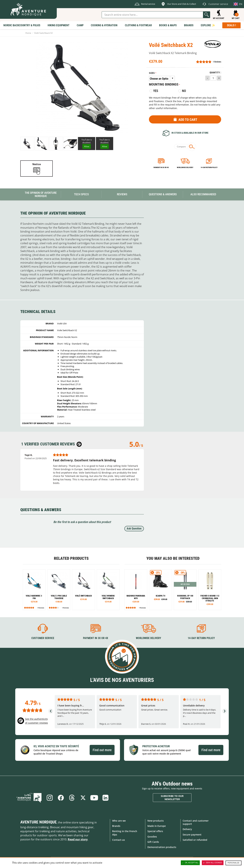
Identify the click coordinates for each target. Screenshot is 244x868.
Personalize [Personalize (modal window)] (233, 863)
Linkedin (105, 798)
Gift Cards (153, 842)
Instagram (49, 798)
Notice (37, 164)
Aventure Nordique (38, 822)
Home (28, 33)
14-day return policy (209, 167)
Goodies (152, 837)
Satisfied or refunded (195, 840)
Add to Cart (188, 120)
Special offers (155, 831)
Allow (87, 146)
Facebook (61, 798)
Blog (29, 798)
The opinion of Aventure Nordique (41, 194)
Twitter (83, 798)
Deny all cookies (213, 863)
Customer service (43, 638)
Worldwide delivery (185, 167)
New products (156, 821)
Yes (156, 91)
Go (207, 15)
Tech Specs (81, 194)
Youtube (94, 798)
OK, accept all (190, 863)
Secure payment (192, 835)
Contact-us (119, 840)
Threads (72, 798)
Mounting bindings (164, 84)
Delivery (187, 829)
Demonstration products (162, 847)
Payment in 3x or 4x (161, 167)
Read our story (78, 839)
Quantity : (215, 73)
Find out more (102, 750)
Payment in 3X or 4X (96, 638)
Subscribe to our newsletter (172, 798)
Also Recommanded (203, 194)
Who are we (119, 821)
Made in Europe (157, 826)
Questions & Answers (163, 194)
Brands (116, 826)
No (184, 91)
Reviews (122, 194)
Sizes (152, 73)
